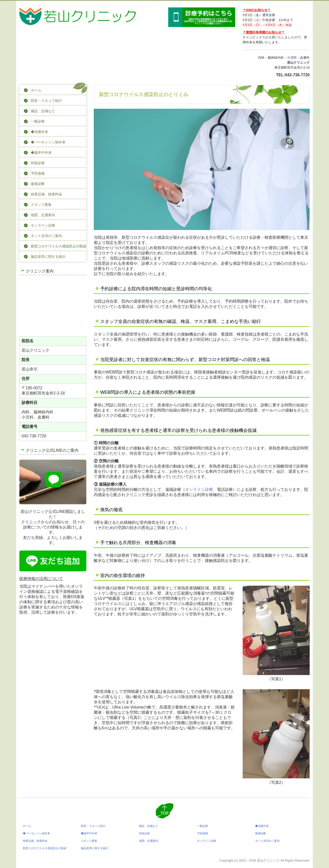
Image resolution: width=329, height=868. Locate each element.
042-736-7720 (297, 75)
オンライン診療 (43, 225)
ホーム (36, 90)
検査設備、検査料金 (46, 194)
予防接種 (38, 173)
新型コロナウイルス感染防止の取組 (59, 246)
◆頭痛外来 (39, 132)
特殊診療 (38, 163)
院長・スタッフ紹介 (46, 101)
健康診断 (38, 184)
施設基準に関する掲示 (48, 257)
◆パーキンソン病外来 (48, 142)
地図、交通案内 (43, 215)
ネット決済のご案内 (46, 236)
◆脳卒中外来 (41, 153)
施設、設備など (43, 111)
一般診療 (38, 121)
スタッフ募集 (41, 205)
